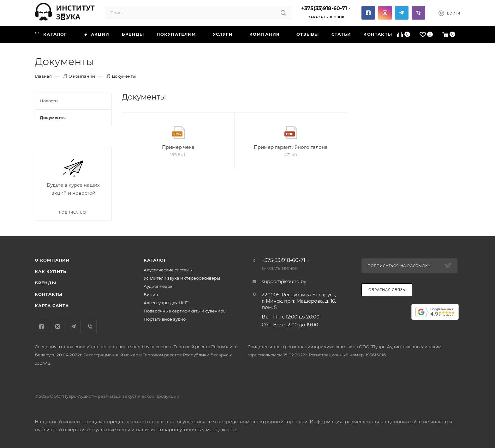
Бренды (45, 283)
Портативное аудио (165, 319)
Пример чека (178, 147)
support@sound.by (284, 281)
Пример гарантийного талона (291, 147)
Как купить (51, 271)
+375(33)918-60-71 (324, 8)
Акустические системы (168, 270)
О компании (52, 260)
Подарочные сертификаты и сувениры (185, 311)
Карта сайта (52, 306)
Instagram (385, 13)
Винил (151, 294)
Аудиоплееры (158, 286)
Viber (418, 13)
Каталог (155, 260)
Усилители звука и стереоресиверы (182, 278)
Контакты (48, 294)
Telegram (402, 13)
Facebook (368, 13)
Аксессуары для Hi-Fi (166, 303)
